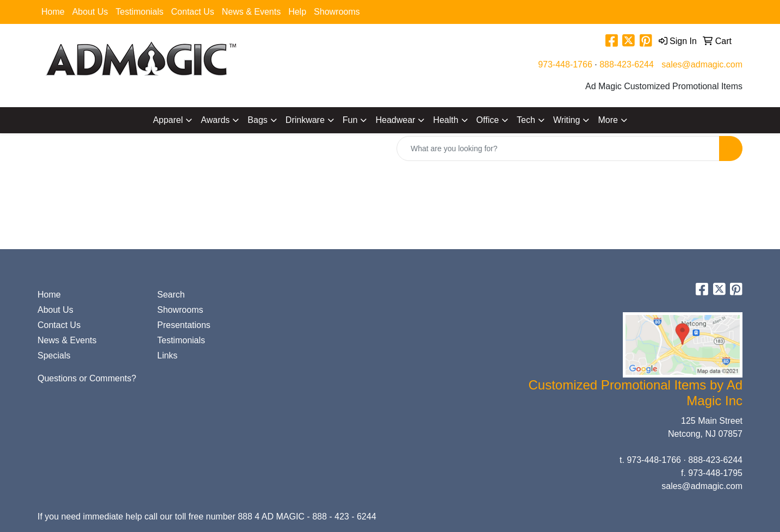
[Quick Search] (558, 149)
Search (171, 295)
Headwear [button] (395, 120)
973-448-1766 (565, 64)
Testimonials (140, 12)
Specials (54, 355)
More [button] (608, 120)
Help (297, 12)
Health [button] (445, 120)
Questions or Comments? (87, 378)
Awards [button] (215, 120)
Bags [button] (257, 120)
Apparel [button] (168, 120)
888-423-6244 (627, 64)
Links (167, 355)
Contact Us (193, 12)
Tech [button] (526, 120)
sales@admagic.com (702, 64)
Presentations (184, 325)
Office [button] (488, 120)
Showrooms (337, 12)
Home (53, 12)
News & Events (251, 12)
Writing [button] (567, 120)
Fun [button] (350, 120)
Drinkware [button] (305, 120)
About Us (90, 12)
